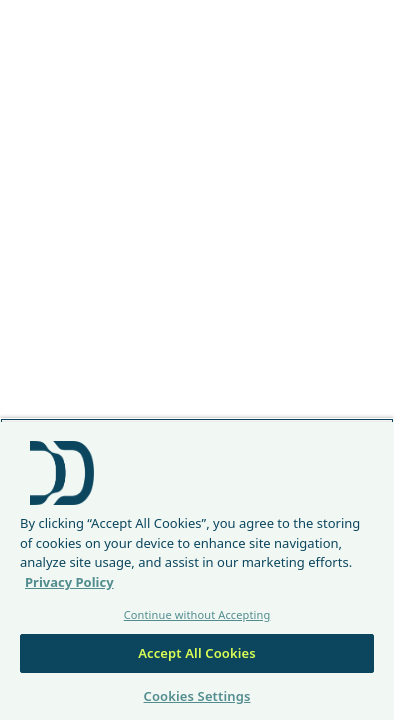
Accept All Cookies (197, 653)
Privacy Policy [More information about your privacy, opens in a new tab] (69, 582)
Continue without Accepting (197, 614)
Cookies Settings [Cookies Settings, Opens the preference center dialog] (197, 696)
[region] (197, 569)
